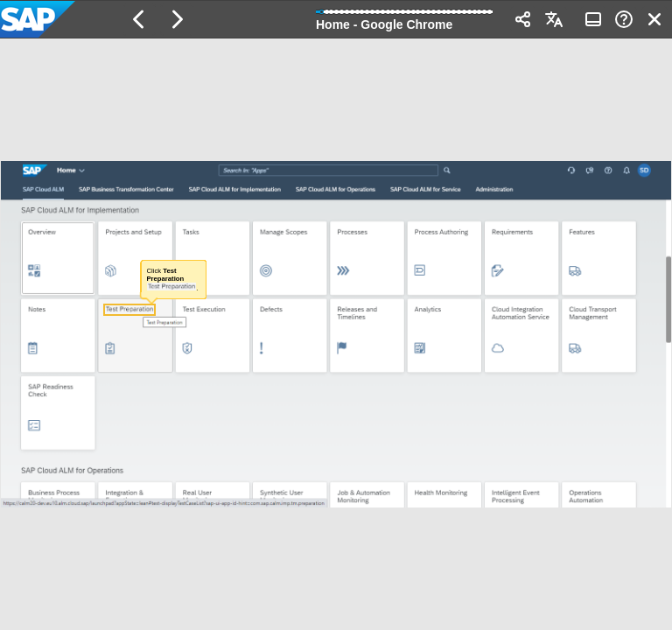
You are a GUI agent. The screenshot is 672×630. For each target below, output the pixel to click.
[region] (336, 334)
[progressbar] (404, 17)
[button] (139, 19)
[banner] (336, 19)
